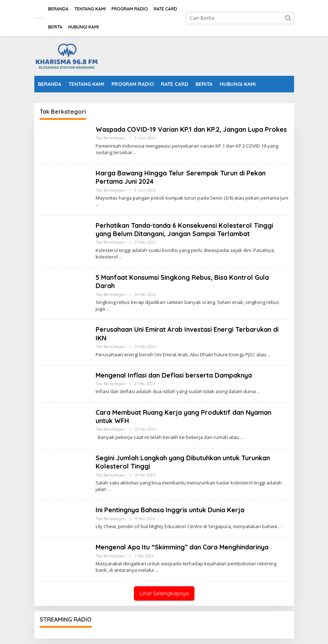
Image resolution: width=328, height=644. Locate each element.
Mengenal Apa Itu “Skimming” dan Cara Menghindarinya (182, 547)
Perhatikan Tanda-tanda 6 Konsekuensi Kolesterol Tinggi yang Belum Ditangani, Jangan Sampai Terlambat (184, 230)
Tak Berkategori (111, 138)
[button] (288, 18)
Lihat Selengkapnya (164, 593)
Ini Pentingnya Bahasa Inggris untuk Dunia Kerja (170, 510)
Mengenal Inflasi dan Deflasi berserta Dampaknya (174, 375)
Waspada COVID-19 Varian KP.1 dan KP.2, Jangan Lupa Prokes (191, 129)
